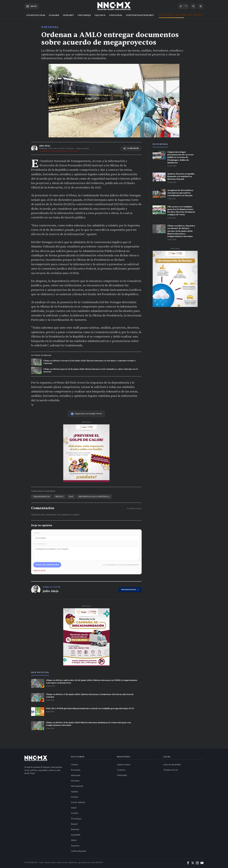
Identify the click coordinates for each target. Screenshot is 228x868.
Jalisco (74, 840)
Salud (74, 808)
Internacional (77, 786)
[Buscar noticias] (193, 6)
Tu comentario (86, 552)
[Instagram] (197, 863)
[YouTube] (202, 863)
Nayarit (74, 824)
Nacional (50, 27)
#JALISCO (100, 15)
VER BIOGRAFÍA (130, 590)
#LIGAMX (54, 15)
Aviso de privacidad (172, 765)
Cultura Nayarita (79, 851)
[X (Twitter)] (193, 863)
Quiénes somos (124, 765)
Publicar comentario (47, 565)
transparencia (42, 497)
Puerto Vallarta (78, 802)
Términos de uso (171, 770)
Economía (76, 770)
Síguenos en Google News (86, 414)
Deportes (75, 846)
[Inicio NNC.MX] (114, 6)
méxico (59, 497)
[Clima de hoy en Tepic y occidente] (183, 6)
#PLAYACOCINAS (36, 15)
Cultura (74, 765)
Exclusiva (75, 781)
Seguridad (76, 835)
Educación (76, 775)
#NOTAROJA (84, 15)
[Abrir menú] (32, 6)
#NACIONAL (116, 15)
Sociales (75, 813)
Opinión (75, 792)
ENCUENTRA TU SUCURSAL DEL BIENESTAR (182, 15)
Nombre (86, 536)
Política (75, 797)
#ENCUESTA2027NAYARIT (140, 15)
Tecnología (76, 819)
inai (71, 497)
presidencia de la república (94, 497)
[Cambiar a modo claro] (201, 6)
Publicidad (122, 775)
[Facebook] (188, 863)
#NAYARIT (68, 15)
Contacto (121, 770)
